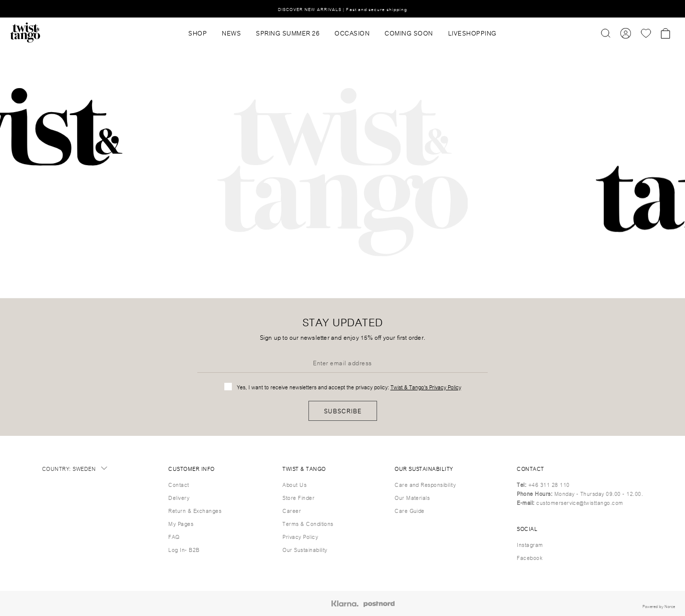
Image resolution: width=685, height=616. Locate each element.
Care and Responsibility (425, 484)
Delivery (179, 497)
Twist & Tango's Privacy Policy (426, 387)
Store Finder (298, 497)
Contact (179, 484)
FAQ (174, 536)
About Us (294, 484)
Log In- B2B (184, 549)
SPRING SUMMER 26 (288, 33)
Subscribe (343, 411)
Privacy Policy (300, 536)
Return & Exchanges (195, 510)
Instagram (530, 544)
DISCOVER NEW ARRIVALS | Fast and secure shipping (343, 9)
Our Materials (412, 497)
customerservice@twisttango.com (580, 502)
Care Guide (410, 510)
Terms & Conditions (308, 523)
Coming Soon (409, 33)
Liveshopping (472, 33)
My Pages (181, 523)
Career (292, 510)
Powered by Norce (659, 606)
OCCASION (352, 33)
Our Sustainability (305, 549)
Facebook (530, 557)
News (231, 33)
